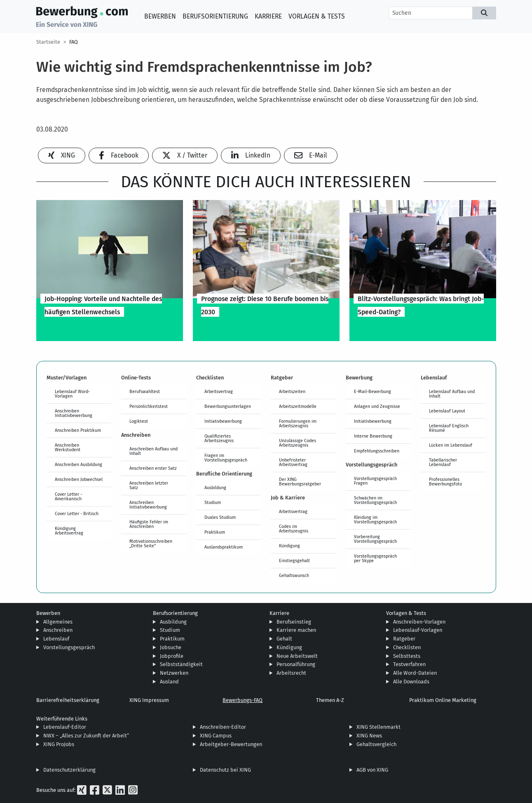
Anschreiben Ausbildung (79, 464)
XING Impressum (149, 700)
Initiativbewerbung (223, 421)
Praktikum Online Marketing (443, 700)
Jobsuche (171, 647)
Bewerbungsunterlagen (228, 406)
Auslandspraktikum (224, 547)
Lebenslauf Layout (447, 411)
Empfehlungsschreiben (377, 451)
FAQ (74, 42)
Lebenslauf (56, 639)
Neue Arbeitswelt (297, 656)
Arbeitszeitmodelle (298, 406)
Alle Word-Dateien (415, 673)
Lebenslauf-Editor (65, 727)
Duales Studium (220, 517)
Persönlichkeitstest (149, 406)
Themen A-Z (330, 700)
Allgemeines (58, 622)
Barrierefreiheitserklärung (68, 700)
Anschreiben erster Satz (153, 468)
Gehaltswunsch (294, 575)
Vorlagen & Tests (317, 16)
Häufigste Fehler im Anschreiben (149, 524)
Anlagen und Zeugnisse (377, 406)
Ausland (169, 682)
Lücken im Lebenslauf (451, 445)
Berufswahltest (145, 391)
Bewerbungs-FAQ (243, 700)
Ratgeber (404, 639)
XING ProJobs (59, 744)
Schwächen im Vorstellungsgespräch (375, 500)
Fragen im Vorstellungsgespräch (226, 458)
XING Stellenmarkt (378, 727)
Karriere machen (296, 630)
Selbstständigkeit (181, 664)
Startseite (48, 42)
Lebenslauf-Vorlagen (418, 630)
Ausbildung (215, 487)
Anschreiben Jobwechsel (79, 479)
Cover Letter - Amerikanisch (68, 496)
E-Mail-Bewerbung (373, 391)
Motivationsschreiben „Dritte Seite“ (151, 543)
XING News (369, 736)
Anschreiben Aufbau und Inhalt (154, 451)
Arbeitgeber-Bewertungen (231, 744)
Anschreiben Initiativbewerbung (74, 413)
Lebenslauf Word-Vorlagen (72, 394)
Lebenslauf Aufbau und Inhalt (452, 394)
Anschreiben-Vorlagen (419, 622)
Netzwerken (174, 673)
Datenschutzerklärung (69, 770)
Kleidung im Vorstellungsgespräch (375, 519)
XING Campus (216, 736)
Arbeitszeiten (292, 391)
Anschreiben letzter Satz (149, 485)
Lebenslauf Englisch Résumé (449, 428)
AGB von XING (372, 770)
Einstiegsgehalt (294, 560)
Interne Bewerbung (373, 436)
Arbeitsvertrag (219, 391)
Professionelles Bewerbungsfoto (445, 482)
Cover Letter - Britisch (77, 513)
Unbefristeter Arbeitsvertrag (293, 462)
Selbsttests (407, 656)
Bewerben (160, 16)
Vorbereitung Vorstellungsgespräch (375, 539)
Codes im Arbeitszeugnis (294, 529)
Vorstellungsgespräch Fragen (375, 481)
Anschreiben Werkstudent (68, 447)
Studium (213, 502)
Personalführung (296, 664)
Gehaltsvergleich (376, 744)
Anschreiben (58, 630)
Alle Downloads (411, 682)
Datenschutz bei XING (225, 770)
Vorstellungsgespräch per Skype (375, 558)
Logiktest (139, 421)
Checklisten (407, 647)
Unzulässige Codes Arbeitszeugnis (298, 443)
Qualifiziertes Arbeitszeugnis (219, 438)
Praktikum (215, 532)
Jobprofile (172, 656)
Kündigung (289, 546)
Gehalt (284, 639)
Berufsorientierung (215, 16)
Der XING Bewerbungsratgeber (300, 482)
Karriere (268, 16)
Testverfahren (409, 664)
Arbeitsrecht (291, 673)
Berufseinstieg (294, 622)
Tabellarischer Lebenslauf (443, 462)
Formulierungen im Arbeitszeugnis (298, 423)
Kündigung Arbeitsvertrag (69, 531)
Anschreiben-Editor (223, 727)
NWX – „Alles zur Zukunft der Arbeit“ (86, 736)
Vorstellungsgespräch (69, 647)
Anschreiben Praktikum (78, 430)
